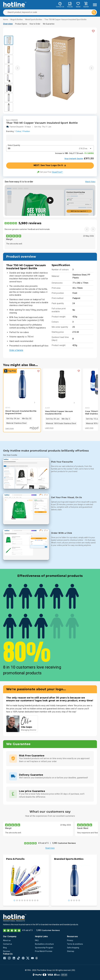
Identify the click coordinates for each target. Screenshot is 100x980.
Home (6, 19)
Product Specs (21, 24)
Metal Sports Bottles (34, 19)
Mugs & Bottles (17, 19)
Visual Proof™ (57, 172)
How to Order (35, 24)
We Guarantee (49, 24)
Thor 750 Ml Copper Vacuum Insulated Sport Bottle (65, 19)
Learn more (10, 428)
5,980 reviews (30, 223)
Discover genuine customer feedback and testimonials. (27, 229)
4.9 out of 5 (43, 843)
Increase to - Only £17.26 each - (75, 153)
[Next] (31, 403)
